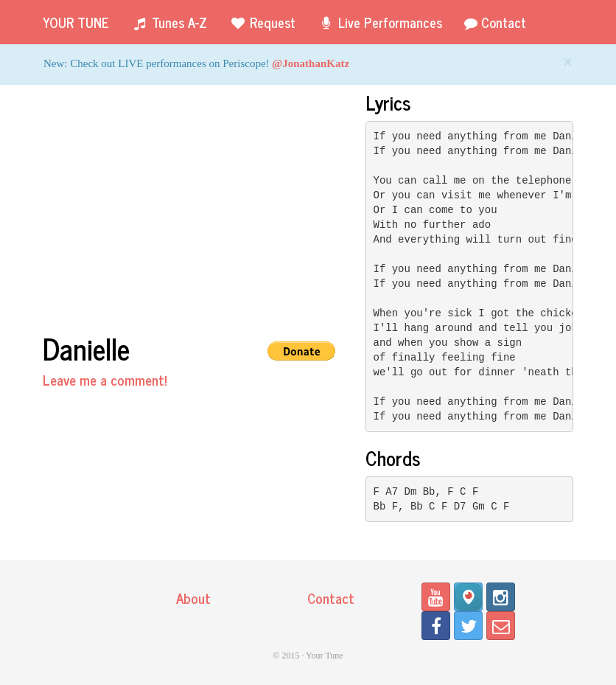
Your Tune (76, 22)
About (193, 598)
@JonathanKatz (311, 63)
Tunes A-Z (169, 22)
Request (262, 22)
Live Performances (380, 22)
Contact (495, 22)
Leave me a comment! (105, 379)
